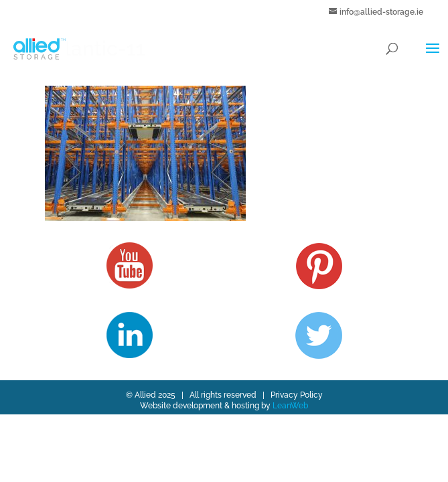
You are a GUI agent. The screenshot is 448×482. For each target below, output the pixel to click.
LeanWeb (290, 406)
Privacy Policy (297, 395)
